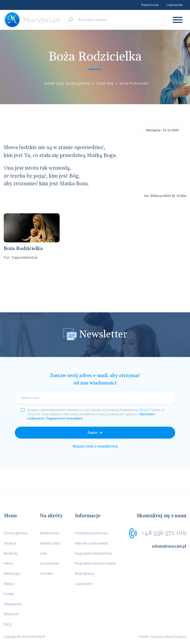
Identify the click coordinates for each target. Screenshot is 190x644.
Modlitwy (11, 554)
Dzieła (9, 594)
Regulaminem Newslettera (64, 419)
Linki (43, 554)
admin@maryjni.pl (169, 546)
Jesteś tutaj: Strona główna (67, 83)
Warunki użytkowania (92, 543)
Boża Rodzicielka (134, 83)
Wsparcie (11, 614)
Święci (9, 584)
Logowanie (174, 5)
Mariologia (12, 574)
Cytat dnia (105, 83)
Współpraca (84, 574)
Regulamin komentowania (95, 563)
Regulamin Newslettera (94, 554)
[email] (95, 398)
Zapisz (93, 433)
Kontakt (46, 574)
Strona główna (15, 533)
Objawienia (12, 604)
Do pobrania (49, 563)
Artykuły (10, 543)
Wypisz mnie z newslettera (95, 446)
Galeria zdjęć (50, 543)
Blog (8, 624)
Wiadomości (50, 533)
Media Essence (176, 637)
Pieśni (8, 563)
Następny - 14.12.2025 (162, 130)
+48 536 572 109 (164, 533)
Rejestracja (150, 5)
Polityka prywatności (91, 533)
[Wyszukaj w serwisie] (115, 20)
